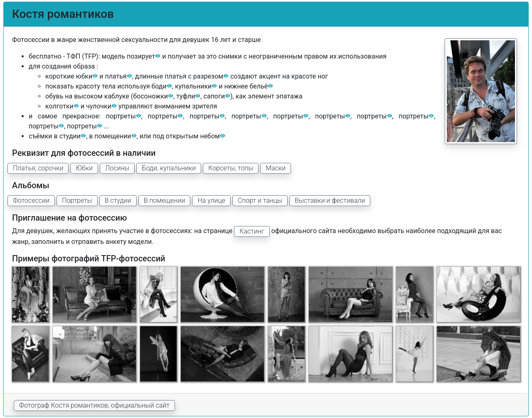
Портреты (77, 200)
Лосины (117, 168)
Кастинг (252, 231)
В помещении (165, 200)
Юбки (84, 168)
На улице (211, 200)
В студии (118, 200)
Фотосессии (31, 200)
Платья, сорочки (38, 168)
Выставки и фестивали (330, 200)
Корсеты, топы (231, 168)
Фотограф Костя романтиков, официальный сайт (94, 405)
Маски (276, 168)
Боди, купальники (169, 168)
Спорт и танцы (260, 200)
